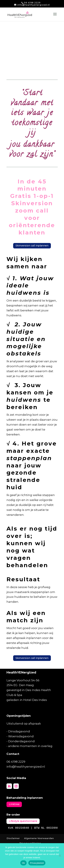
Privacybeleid (37, 863)
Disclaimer (13, 838)
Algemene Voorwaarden (39, 838)
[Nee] (60, 856)
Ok (23, 863)
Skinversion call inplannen (32, 246)
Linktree (14, 804)
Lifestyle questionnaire (23, 821)
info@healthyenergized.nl (26, 767)
